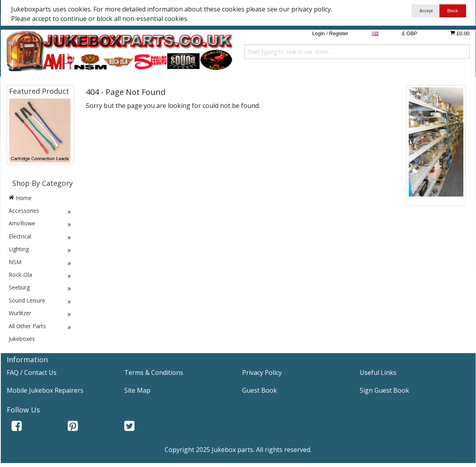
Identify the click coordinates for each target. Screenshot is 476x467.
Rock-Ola (40, 275)
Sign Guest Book (384, 390)
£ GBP (410, 33)
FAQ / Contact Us (32, 372)
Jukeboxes (22, 339)
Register (339, 33)
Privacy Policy (262, 372)
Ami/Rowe (40, 223)
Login (319, 33)
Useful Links (378, 372)
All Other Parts (40, 326)
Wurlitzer (40, 313)
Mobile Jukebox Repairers (45, 390)
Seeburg (40, 287)
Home (20, 198)
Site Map (137, 390)
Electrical (40, 236)
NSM (40, 262)
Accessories (40, 211)
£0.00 (460, 33)
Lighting (40, 249)
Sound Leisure (40, 301)
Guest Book (260, 390)
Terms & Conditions (154, 372)
